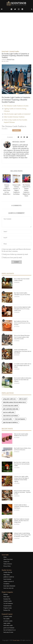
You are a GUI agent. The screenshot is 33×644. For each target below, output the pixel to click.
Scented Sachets (8, 606)
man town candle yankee (9, 412)
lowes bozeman (7, 579)
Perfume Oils (7, 610)
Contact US (6, 562)
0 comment (9, 137)
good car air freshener (9, 628)
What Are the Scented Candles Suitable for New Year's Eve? (21, 435)
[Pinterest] (22, 9)
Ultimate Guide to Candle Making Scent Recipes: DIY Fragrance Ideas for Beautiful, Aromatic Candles (22, 535)
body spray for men (8, 632)
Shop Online (7, 575)
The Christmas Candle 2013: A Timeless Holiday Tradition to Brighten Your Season (26, 190)
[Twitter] (15, 9)
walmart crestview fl (9, 581)
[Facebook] (11, 9)
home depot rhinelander (9, 586)
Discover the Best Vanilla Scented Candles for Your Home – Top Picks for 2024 (22, 492)
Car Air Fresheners (8, 603)
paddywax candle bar (9, 577)
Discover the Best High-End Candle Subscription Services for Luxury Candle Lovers (22, 309)
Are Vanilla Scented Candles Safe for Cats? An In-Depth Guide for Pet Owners (23, 365)
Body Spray (6, 597)
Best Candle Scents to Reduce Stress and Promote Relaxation (22, 449)
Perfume (6, 594)
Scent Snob (5, 51)
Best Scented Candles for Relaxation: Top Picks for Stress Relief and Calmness (23, 380)
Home (5, 557)
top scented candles (8, 419)
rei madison (6, 584)
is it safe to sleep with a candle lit (11, 406)
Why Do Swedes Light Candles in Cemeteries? (17, 114)
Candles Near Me (8, 572)
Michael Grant (11, 60)
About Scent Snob (8, 559)
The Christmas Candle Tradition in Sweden (16, 106)
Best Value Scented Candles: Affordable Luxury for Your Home (22, 294)
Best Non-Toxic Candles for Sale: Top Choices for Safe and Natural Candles (22, 464)
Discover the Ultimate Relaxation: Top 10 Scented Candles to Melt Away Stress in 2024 (22, 337)
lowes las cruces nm (8, 588)
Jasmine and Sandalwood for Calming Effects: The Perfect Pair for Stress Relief (23, 351)
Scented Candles (14, 51)
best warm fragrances (20, 419)
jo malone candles (8, 621)
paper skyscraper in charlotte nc (10, 422)
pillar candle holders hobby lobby (11, 409)
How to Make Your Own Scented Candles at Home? (22, 280)
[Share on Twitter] (21, 137)
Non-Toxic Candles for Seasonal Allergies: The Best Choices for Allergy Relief (22, 521)
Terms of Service (8, 564)
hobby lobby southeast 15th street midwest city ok (14, 402)
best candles (7, 619)
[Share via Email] (27, 137)
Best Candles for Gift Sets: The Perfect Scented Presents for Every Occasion (22, 323)
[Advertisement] (16, 33)
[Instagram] (19, 9)
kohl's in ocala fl (23, 399)
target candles (7, 623)
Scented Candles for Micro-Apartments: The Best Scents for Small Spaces (22, 506)
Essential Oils (7, 599)
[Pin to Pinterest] (24, 137)
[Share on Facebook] (18, 137)
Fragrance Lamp (8, 608)
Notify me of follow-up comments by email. (16, 254)
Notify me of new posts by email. (13, 258)
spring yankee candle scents (9, 399)
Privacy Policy (7, 566)
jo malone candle (8, 616)
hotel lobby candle (8, 625)
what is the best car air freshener (11, 416)
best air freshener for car (10, 630)
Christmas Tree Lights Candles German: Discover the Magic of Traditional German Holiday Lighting (21, 479)
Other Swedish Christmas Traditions (14, 117)
